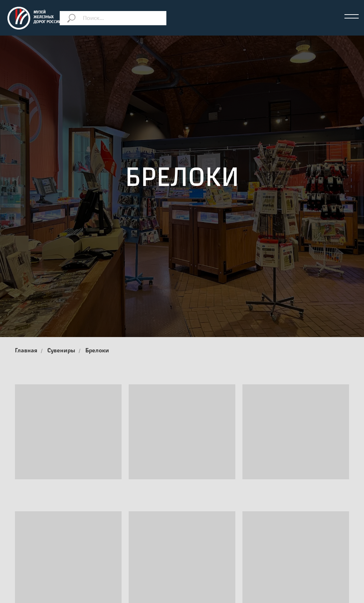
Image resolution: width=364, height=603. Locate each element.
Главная (26, 351)
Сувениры (61, 351)
